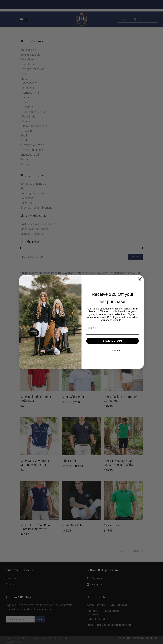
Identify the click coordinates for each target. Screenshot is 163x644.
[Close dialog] (140, 279)
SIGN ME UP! (113, 341)
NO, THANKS (113, 350)
